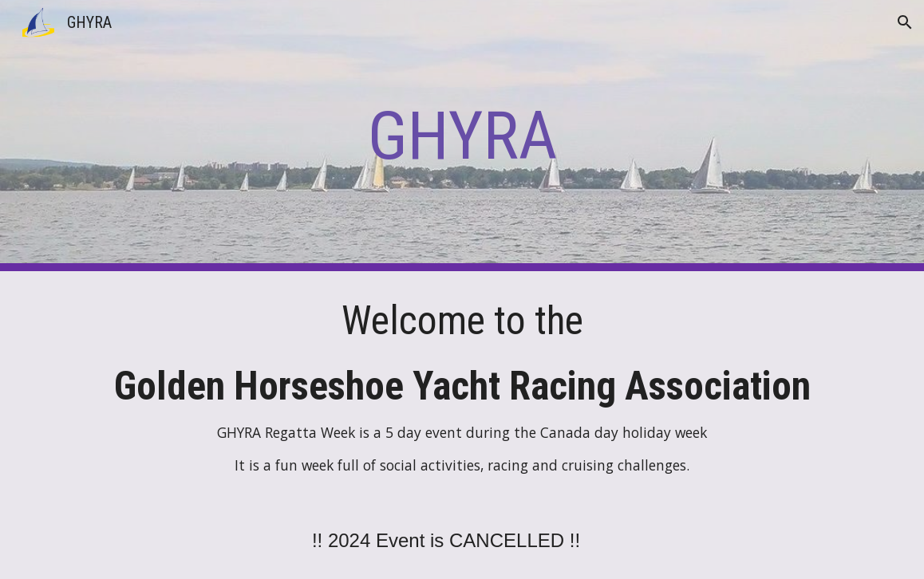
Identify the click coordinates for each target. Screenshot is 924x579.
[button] (905, 22)
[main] (462, 136)
